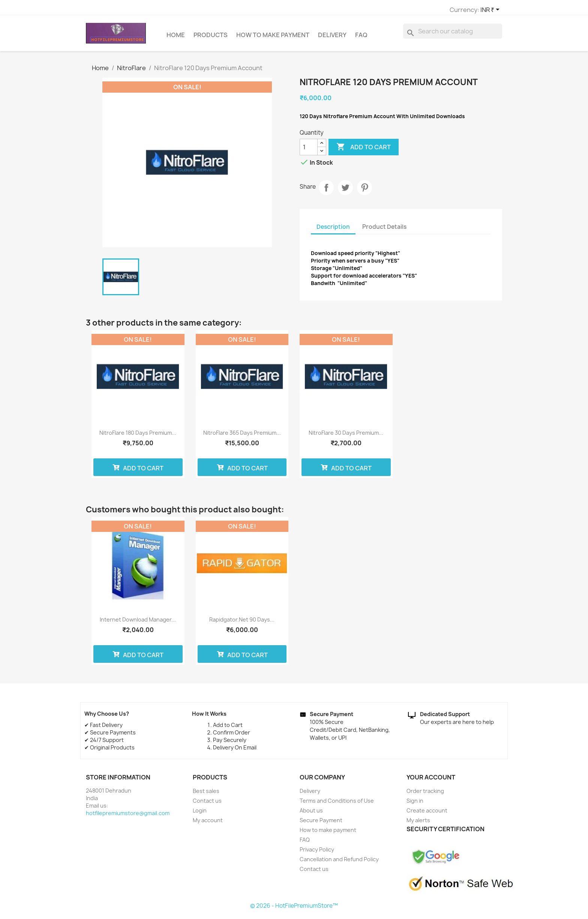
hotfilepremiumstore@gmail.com (128, 816)
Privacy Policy (317, 853)
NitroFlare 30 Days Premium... (346, 436)
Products (211, 38)
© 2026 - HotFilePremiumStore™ (294, 909)
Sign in (415, 804)
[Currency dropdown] (399, 10)
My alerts (418, 824)
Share (326, 191)
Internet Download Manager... (138, 623)
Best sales (206, 794)
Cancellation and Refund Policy (339, 863)
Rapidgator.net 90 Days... (242, 623)
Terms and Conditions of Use (337, 804)
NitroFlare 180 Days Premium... (138, 436)
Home (176, 38)
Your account (431, 781)
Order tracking (425, 794)
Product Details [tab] (384, 230)
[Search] (453, 35)
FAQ (361, 38)
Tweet (345, 191)
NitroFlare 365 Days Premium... (242, 436)
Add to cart (364, 150)
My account (208, 824)
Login (200, 814)
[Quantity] (309, 150)
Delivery (332, 38)
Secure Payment (321, 824)
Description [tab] (333, 230)
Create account (427, 814)
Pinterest (364, 191)
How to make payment (273, 38)
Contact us (207, 804)
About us (311, 814)
